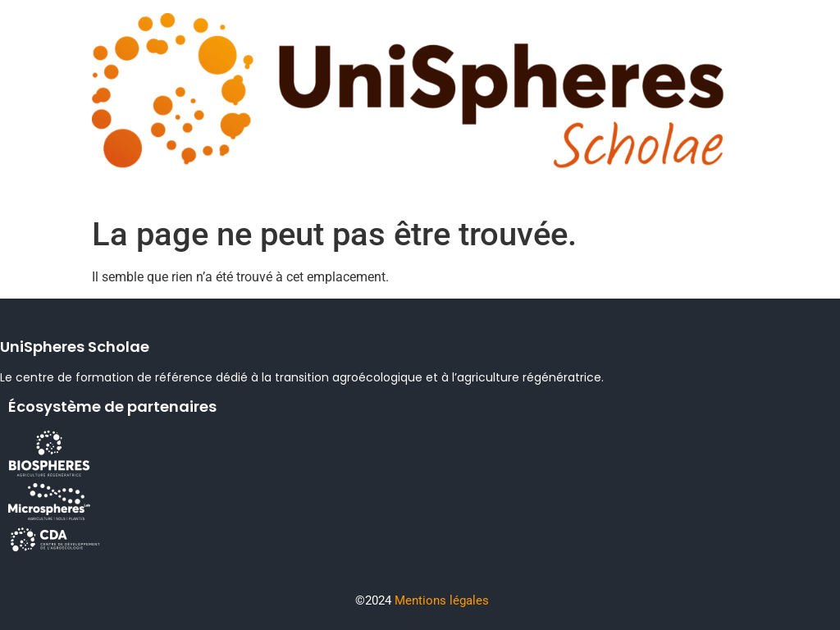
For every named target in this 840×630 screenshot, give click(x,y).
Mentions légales (442, 600)
